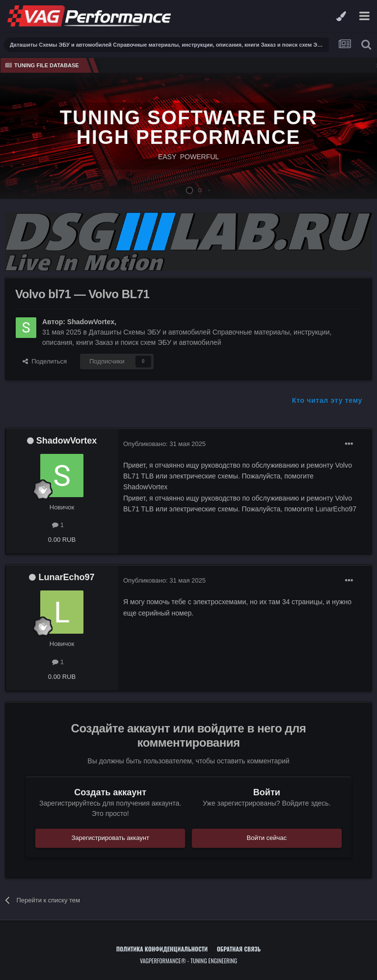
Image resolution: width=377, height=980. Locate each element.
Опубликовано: (164, 444)
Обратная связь (239, 949)
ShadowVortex (91, 322)
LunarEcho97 (66, 577)
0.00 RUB (62, 540)
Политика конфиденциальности (162, 949)
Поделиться (45, 361)
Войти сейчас (267, 838)
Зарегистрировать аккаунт (110, 838)
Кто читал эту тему (327, 400)
